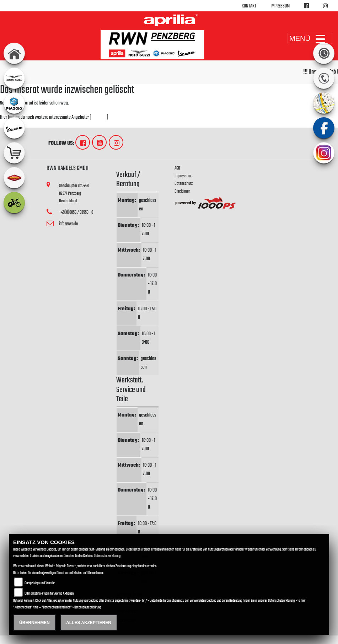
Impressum (280, 6)
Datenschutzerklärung (107, 556)
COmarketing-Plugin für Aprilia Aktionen (49, 594)
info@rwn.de (68, 224)
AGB (177, 168)
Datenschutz (184, 184)
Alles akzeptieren (89, 623)
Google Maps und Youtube (40, 583)
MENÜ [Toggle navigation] (310, 38)
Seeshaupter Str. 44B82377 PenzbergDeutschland (74, 193)
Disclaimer (182, 191)
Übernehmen (34, 623)
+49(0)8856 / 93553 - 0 (76, 212)
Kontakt (249, 6)
